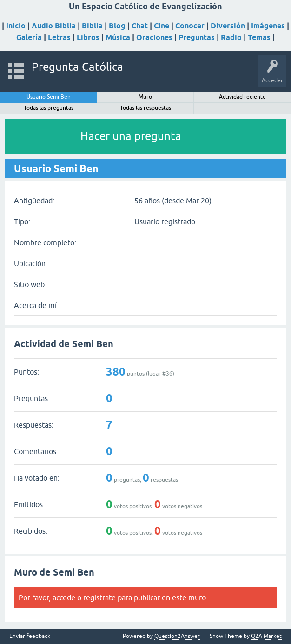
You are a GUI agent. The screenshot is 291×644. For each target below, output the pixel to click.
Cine (162, 26)
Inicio (16, 26)
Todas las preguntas (49, 108)
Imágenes (268, 26)
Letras (59, 37)
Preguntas (197, 37)
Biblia (92, 26)
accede (64, 597)
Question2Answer (177, 636)
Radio (231, 37)
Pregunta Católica (77, 67)
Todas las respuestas (145, 108)
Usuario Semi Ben (49, 97)
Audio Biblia (54, 26)
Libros (88, 37)
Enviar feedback (30, 636)
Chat (140, 26)
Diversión (228, 26)
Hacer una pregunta (131, 136)
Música (118, 37)
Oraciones (154, 37)
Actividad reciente (242, 97)
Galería (29, 37)
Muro (145, 97)
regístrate (99, 597)
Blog (117, 26)
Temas (259, 37)
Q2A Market (266, 636)
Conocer (190, 26)
